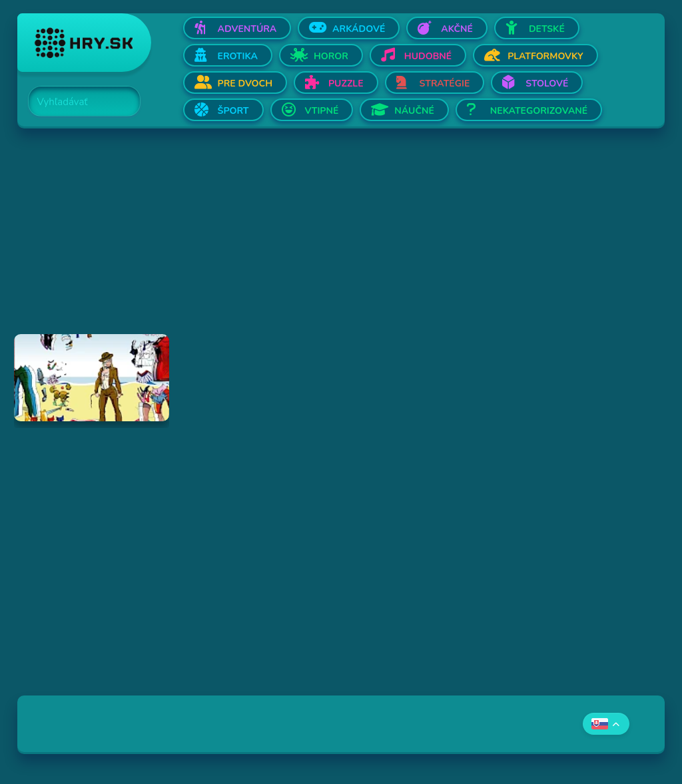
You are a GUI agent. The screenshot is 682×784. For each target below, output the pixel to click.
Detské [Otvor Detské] (547, 29)
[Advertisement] (341, 241)
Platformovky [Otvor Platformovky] (545, 56)
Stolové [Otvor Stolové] (547, 84)
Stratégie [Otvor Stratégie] (445, 84)
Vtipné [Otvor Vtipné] (322, 111)
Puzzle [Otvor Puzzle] (346, 84)
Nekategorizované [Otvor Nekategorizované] (539, 111)
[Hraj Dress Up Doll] (92, 378)
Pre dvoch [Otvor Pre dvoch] (245, 84)
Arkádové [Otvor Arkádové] (359, 29)
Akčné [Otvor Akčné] (457, 29)
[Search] (77, 102)
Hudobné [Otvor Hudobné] (428, 56)
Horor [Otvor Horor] (331, 56)
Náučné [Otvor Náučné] (414, 111)
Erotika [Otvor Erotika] (238, 56)
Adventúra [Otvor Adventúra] (247, 29)
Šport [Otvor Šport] (233, 111)
